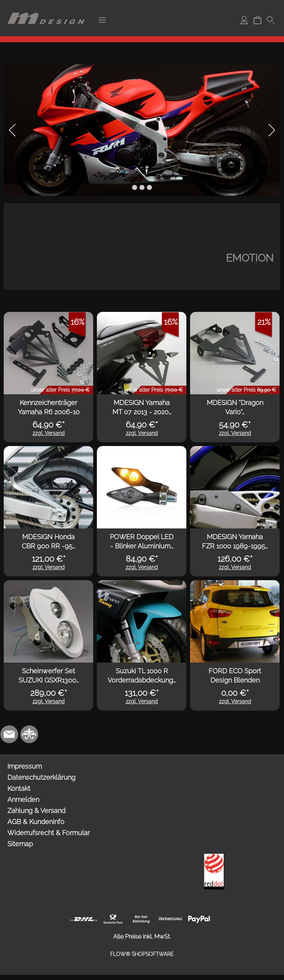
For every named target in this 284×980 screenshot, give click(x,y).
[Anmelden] (244, 20)
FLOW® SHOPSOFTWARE (142, 954)
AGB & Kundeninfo (36, 822)
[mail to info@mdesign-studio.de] (9, 734)
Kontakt (19, 788)
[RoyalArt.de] (29, 734)
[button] (102, 20)
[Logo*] (46, 8)
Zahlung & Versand (36, 811)
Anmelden (23, 799)
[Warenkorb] (257, 20)
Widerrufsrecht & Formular (49, 833)
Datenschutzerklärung (41, 777)
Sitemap (20, 844)
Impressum (25, 766)
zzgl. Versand (49, 433)
